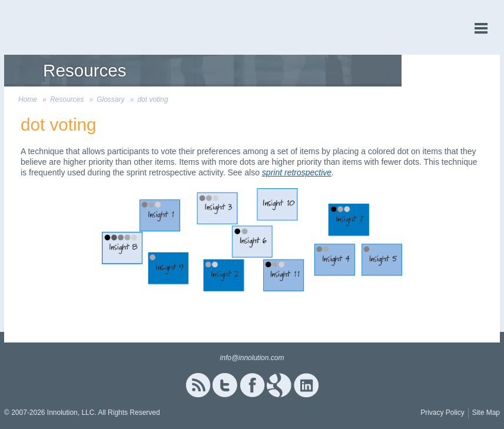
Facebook (252, 385)
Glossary (110, 99)
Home (28, 99)
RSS (198, 385)
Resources (67, 99)
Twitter (225, 385)
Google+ (279, 385)
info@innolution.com (252, 358)
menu (481, 29)
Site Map (486, 413)
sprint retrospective (297, 172)
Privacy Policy (442, 413)
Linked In (306, 385)
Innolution (48, 27)
